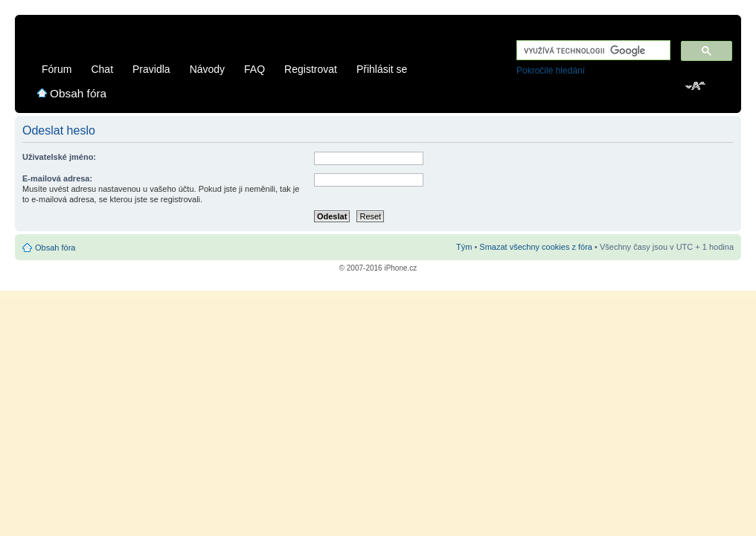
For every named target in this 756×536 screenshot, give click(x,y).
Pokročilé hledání (551, 71)
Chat (102, 69)
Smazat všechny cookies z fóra (536, 247)
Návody (207, 69)
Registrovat (311, 69)
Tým (464, 247)
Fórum (57, 69)
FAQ (254, 69)
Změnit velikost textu (696, 87)
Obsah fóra (78, 93)
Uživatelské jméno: (59, 157)
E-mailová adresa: (57, 178)
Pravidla (151, 69)
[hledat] (592, 51)
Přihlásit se (382, 69)
